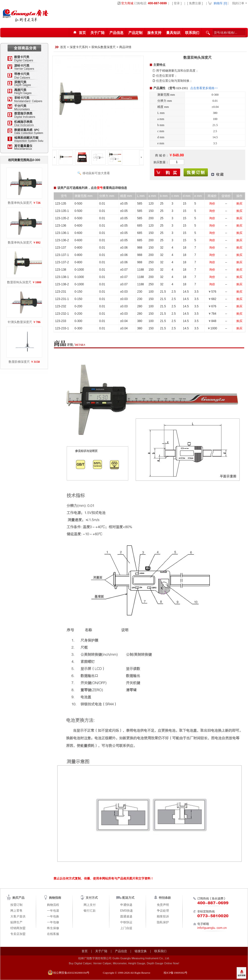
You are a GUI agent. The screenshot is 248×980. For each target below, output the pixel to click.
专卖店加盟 (18, 934)
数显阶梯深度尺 (19, 362)
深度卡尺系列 (79, 47)
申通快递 (126, 905)
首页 (63, 47)
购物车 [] (220, 3)
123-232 (61, 306)
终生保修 (53, 928)
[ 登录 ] (177, 3)
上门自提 (126, 928)
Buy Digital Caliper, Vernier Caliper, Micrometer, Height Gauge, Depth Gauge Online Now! (124, 963)
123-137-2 (62, 262)
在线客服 (53, 934)
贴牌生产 (16, 922)
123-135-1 (62, 211)
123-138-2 (62, 284)
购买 (239, 204)
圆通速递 (126, 916)
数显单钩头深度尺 (20, 203)
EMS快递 (127, 911)
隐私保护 (163, 922)
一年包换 (53, 916)
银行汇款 (90, 911)
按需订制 (16, 905)
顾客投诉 (163, 916)
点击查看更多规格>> (204, 88)
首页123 (79, 33)
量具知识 (173, 33)
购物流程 (53, 905)
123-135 (61, 204)
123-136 (61, 226)
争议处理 (163, 911)
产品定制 (135, 33)
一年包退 (53, 911)
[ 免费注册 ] (195, 3)
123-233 (61, 321)
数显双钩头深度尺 (19, 282)
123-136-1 (62, 233)
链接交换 (141, 951)
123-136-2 (62, 240)
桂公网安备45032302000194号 (71, 973)
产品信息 (116, 33)
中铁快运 (126, 922)
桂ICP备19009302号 (176, 973)
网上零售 (16, 911)
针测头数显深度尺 (20, 322)
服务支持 (154, 33)
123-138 (61, 270)
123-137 (61, 248)
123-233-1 (62, 328)
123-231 (61, 292)
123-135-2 (62, 218)
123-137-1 (62, 255)
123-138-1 (62, 277)
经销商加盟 (18, 928)
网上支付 (90, 905)
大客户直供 (18, 916)
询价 (212, 204)
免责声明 (163, 905)
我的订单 (238, 3)
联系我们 (192, 33)
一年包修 (53, 922)
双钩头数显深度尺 (104, 47)
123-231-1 (62, 299)
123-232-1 (62, 314)
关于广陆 (97, 33)
